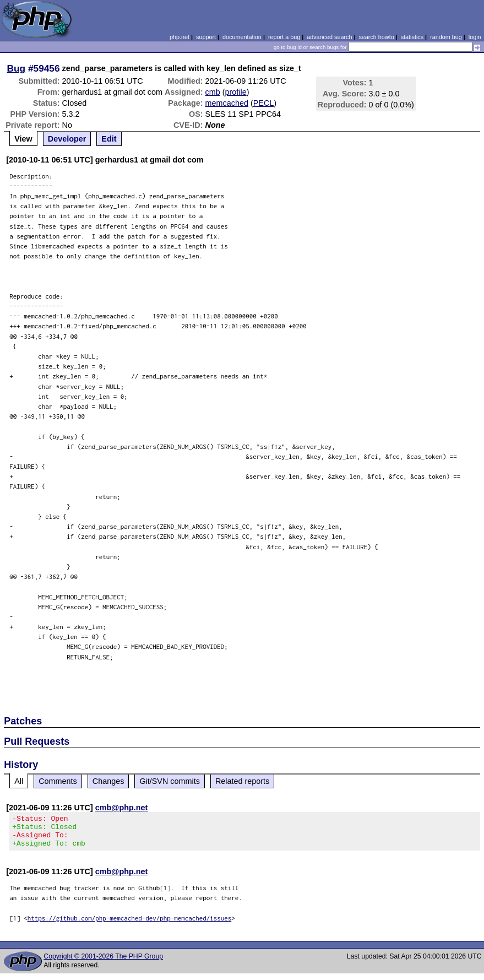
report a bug (284, 37)
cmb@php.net (122, 808)
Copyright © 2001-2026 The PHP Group (103, 963)
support (206, 37)
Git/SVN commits (170, 781)
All (19, 781)
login (475, 37)
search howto (376, 37)
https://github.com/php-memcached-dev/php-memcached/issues (130, 925)
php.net (180, 37)
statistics (412, 37)
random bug (446, 37)
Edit (109, 139)
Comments (58, 781)
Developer (67, 139)
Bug (17, 68)
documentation (242, 37)
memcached (227, 103)
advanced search (329, 37)
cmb (213, 92)
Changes (108, 781)
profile (236, 92)
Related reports (242, 781)
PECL (264, 103)
